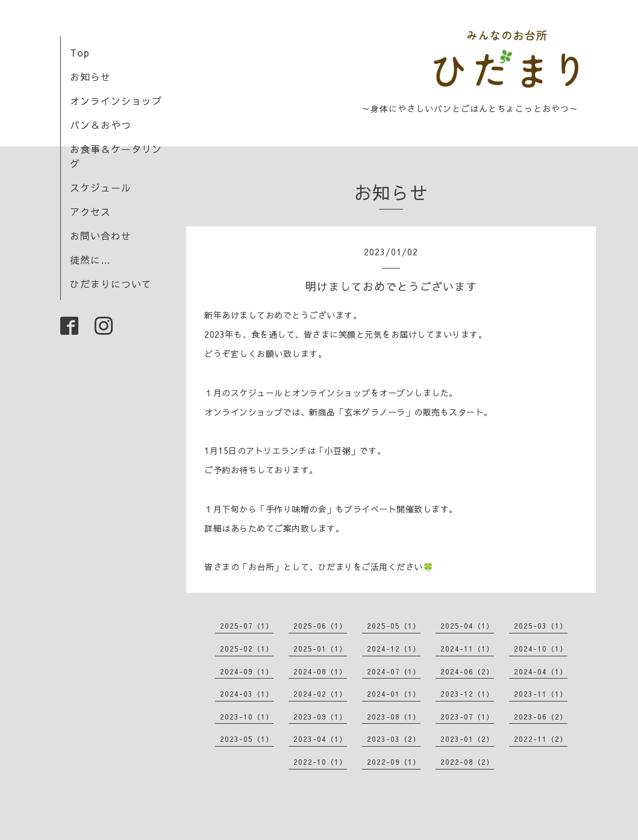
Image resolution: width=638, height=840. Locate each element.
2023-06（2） (541, 717)
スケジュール (101, 187)
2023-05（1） (247, 739)
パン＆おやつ (101, 125)
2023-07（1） (467, 717)
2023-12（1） (467, 694)
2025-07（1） (247, 626)
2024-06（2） (467, 671)
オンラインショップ (116, 101)
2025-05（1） (394, 626)
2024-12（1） (394, 649)
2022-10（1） (320, 762)
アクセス (90, 211)
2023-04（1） (320, 739)
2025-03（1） (541, 626)
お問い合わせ (101, 235)
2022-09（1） (394, 762)
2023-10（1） (247, 717)
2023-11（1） (541, 694)
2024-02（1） (320, 694)
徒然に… (90, 260)
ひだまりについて (111, 284)
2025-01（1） (320, 649)
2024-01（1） (394, 694)
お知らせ (90, 76)
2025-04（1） (467, 626)
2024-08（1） (320, 671)
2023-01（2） (467, 739)
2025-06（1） (320, 626)
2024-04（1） (541, 671)
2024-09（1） (247, 671)
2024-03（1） (247, 694)
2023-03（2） (394, 739)
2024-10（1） (541, 649)
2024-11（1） (467, 649)
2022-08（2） (467, 762)
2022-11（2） (541, 739)
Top (80, 52)
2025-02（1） (247, 649)
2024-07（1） (394, 671)
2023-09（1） (320, 717)
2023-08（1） (394, 717)
